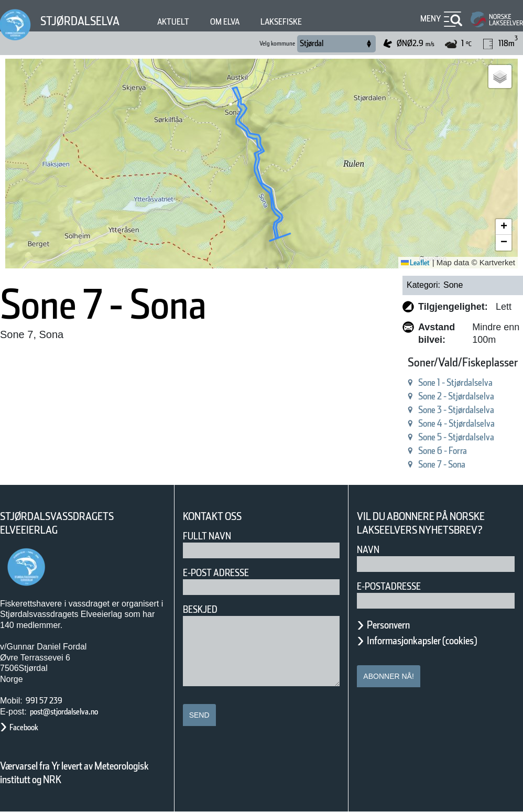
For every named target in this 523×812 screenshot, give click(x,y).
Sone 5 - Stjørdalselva (435, 437)
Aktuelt (189, 22)
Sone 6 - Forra (417, 451)
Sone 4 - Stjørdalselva (435, 423)
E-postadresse (396, 599)
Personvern (396, 638)
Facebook (29, 727)
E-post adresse (224, 573)
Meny (429, 19)
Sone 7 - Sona (417, 464)
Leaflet (412, 263)
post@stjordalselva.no (76, 712)
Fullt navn (211, 536)
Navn (370, 563)
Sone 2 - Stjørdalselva (435, 396)
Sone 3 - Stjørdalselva (435, 410)
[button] (500, 77)
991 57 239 (50, 701)
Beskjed (203, 609)
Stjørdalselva (87, 21)
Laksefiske (310, 22)
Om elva (246, 22)
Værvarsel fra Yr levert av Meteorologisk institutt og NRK (80, 773)
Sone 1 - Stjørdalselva (435, 382)
